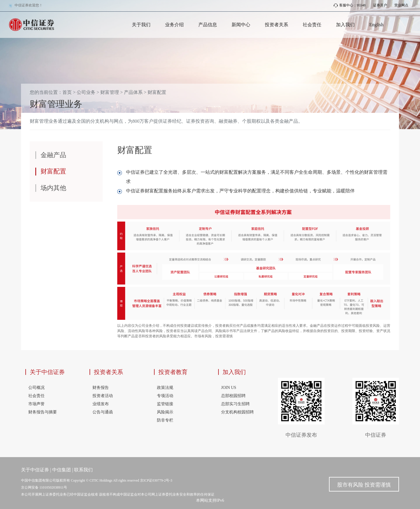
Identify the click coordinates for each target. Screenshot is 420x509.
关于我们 (141, 25)
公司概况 (36, 388)
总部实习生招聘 (235, 404)
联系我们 (83, 470)
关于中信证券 (47, 372)
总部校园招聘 (233, 396)
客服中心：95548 (350, 5)
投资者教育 (173, 372)
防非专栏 (165, 420)
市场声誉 (36, 404)
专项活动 (165, 396)
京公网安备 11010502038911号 (44, 487)
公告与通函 (103, 412)
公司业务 (86, 92)
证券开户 (380, 5)
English (376, 25)
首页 (67, 92)
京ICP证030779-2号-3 (156, 480)
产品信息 (208, 25)
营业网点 (401, 5)
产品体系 (133, 92)
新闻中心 (241, 25)
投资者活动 (103, 396)
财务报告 (101, 388)
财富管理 (110, 92)
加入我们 (345, 25)
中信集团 (62, 470)
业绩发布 (101, 404)
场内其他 (53, 188)
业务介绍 (174, 25)
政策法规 (165, 388)
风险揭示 (165, 412)
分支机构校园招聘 (237, 412)
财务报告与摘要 (43, 412)
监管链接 (165, 404)
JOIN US (229, 388)
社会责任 (312, 25)
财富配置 (157, 92)
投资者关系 (276, 25)
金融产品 (53, 155)
